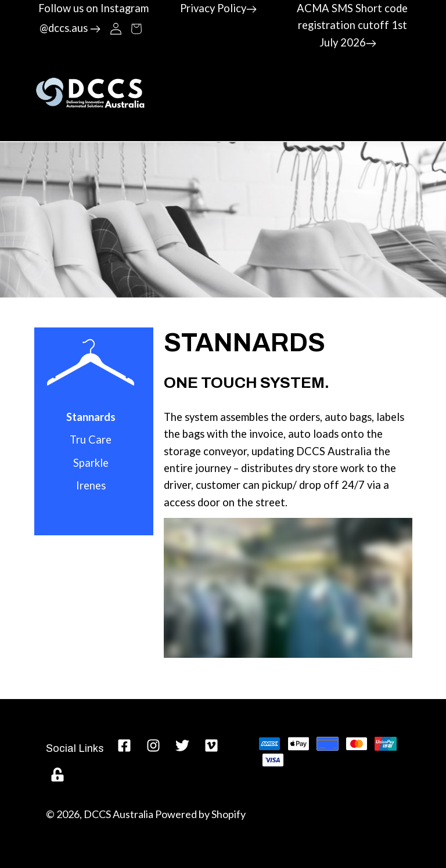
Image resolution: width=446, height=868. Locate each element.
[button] (136, 28)
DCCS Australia (118, 814)
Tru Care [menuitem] (91, 440)
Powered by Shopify (200, 814)
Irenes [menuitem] (91, 485)
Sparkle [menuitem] (91, 463)
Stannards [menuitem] (91, 417)
